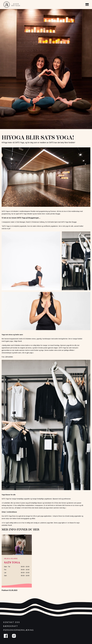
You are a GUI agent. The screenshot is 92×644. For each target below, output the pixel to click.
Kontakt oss (12, 622)
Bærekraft (11, 626)
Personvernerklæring (19, 630)
